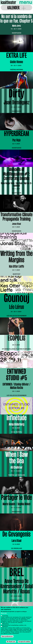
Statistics (5, 627)
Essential (5, 616)
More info (4, 613)
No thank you (11, 642)
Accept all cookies (24, 642)
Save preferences (7, 637)
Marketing (5, 624)
